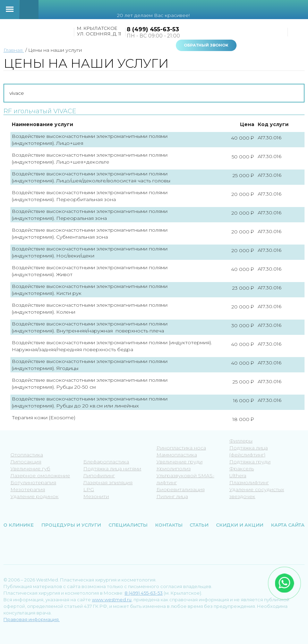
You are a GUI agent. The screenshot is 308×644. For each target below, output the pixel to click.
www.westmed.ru (112, 600)
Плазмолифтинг (249, 482)
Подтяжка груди (250, 462)
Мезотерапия (28, 489)
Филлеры (241, 441)
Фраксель (242, 469)
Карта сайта (288, 525)
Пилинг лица (172, 496)
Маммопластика (177, 455)
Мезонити (96, 496)
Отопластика (27, 455)
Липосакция (26, 462)
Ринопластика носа (181, 448)
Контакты (169, 525)
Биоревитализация (181, 489)
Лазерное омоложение (40, 476)
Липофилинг (99, 476)
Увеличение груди (179, 462)
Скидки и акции (240, 525)
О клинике (19, 525)
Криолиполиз (174, 469)
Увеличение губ (30, 469)
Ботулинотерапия (33, 482)
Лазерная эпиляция (108, 482)
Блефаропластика (106, 462)
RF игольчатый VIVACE (40, 111)
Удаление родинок (35, 496)
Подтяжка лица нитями (112, 469)
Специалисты (128, 525)
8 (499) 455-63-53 (153, 29)
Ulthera (238, 476)
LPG (89, 489)
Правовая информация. (32, 619)
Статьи (199, 525)
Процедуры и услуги (71, 525)
